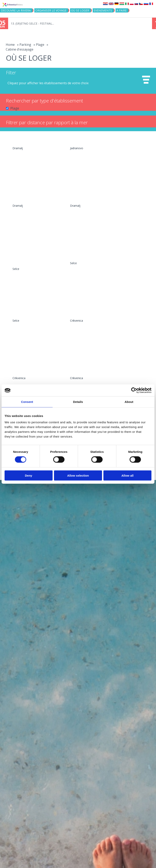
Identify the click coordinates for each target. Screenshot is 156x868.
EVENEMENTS (103, 10)
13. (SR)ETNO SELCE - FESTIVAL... (36, 23)
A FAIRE (122, 10)
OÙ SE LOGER (80, 10)
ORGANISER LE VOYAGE (51, 10)
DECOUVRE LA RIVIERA (16, 10)
